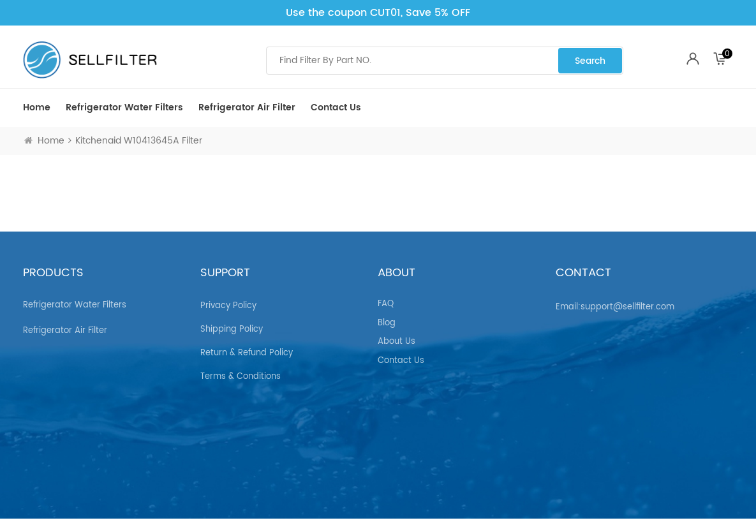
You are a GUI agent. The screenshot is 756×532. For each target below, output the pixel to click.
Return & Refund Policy (247, 347)
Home (37, 107)
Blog (387, 318)
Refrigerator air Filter (247, 107)
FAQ (386, 299)
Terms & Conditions (241, 371)
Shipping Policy (232, 324)
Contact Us (336, 107)
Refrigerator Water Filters (124, 107)
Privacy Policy (228, 300)
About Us (397, 336)
